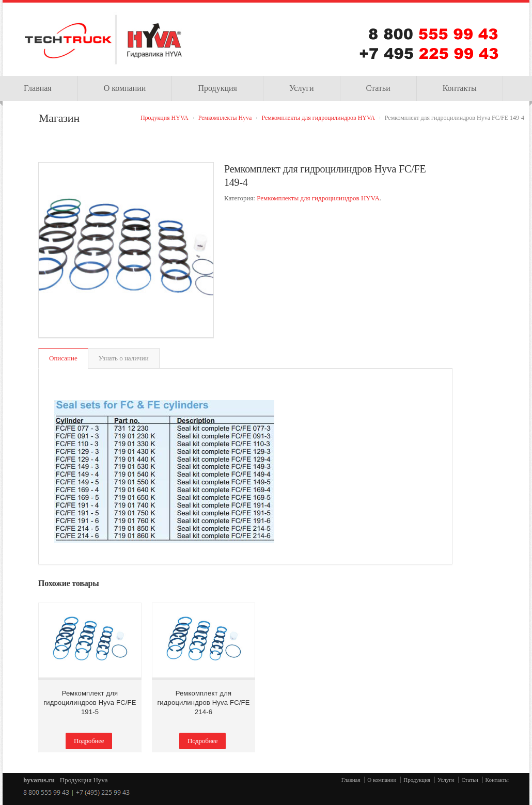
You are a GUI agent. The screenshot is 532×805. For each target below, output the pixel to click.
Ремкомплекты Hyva (225, 118)
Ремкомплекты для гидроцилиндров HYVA (318, 118)
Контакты (460, 88)
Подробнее (89, 741)
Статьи (378, 88)
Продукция (217, 88)
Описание (63, 358)
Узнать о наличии (124, 358)
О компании (125, 88)
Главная (351, 780)
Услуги (302, 88)
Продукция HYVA (165, 118)
